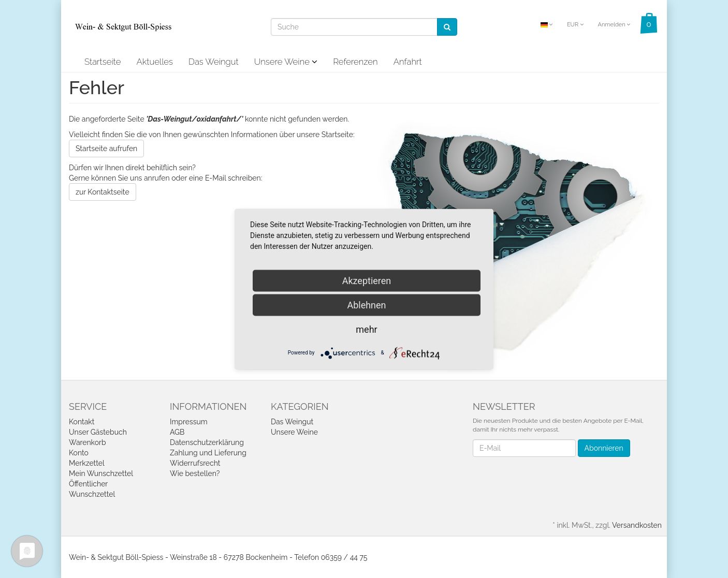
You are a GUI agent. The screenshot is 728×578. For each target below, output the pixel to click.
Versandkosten (637, 525)
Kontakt (82, 422)
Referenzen (355, 62)
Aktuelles (155, 62)
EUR (575, 25)
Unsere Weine (286, 62)
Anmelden (614, 25)
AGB (177, 432)
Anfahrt (408, 62)
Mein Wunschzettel (101, 473)
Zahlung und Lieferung (208, 453)
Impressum (189, 422)
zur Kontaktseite (103, 192)
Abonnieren (604, 448)
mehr (366, 329)
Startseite (103, 62)
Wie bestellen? (195, 473)
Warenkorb (88, 442)
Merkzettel (87, 463)
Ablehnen (366, 305)
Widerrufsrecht (195, 463)
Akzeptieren (367, 280)
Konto (79, 453)
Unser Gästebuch (98, 432)
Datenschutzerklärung (207, 442)
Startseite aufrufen (106, 149)
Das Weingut (214, 62)
